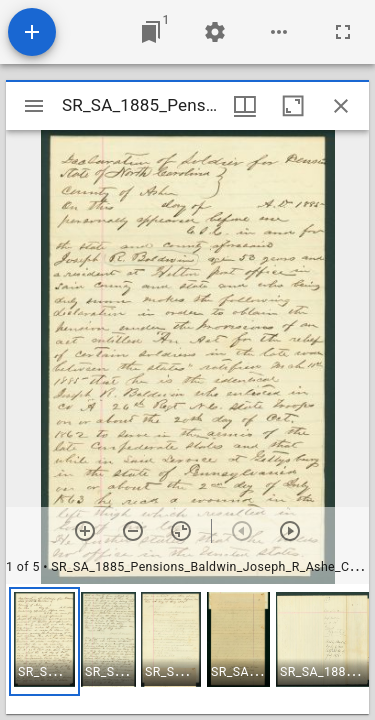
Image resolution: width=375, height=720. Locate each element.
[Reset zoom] (181, 531)
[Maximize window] (293, 106)
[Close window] (341, 106)
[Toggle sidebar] (34, 106)
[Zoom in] (85, 531)
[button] (44, 641)
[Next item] (290, 531)
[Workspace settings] (215, 32)
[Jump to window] (151, 32)
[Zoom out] (133, 531)
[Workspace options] (279, 32)
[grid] (187, 649)
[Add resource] (32, 32)
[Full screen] (343, 32)
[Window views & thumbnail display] (245, 106)
